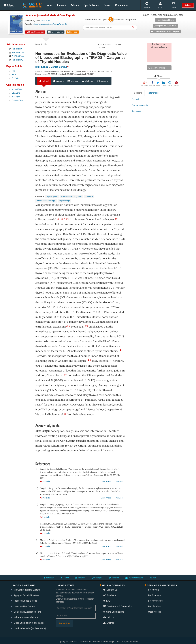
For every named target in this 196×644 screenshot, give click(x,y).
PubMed (119, 481)
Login (160, 5)
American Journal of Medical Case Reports (50, 15)
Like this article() (157, 68)
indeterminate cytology (46, 201)
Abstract (135, 99)
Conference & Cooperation (118, 606)
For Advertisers (155, 601)
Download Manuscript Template (165, 31)
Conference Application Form (28, 612)
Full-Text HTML (18, 53)
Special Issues (91, 5)
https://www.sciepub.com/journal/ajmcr (50, 24)
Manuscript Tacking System (27, 590)
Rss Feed (72, 32)
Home (49, 5)
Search (147, 5)
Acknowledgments (140, 105)
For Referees (155, 595)
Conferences (122, 5)
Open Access (155, 612)
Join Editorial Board (165, 20)
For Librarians (155, 606)
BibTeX (15, 75)
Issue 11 (46, 21)
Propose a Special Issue (165, 26)
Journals (61, 5)
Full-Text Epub (18, 56)
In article (45, 481)
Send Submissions (114, 612)
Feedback (110, 595)
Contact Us (110, 590)
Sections (138, 93)
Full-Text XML (17, 60)
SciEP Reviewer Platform (26, 617)
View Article (106, 481)
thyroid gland (52, 196)
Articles (75, 5)
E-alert (173, 5)
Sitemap (109, 623)
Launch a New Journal (24, 606)
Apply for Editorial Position (26, 595)
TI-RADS (89, 196)
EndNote (15, 78)
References (153, 93)
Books (107, 5)
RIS (13, 71)
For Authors (154, 590)
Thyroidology (64, 201)
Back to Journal (56, 32)
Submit (188, 5)
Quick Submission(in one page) (29, 623)
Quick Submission (35, 32)
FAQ (107, 601)
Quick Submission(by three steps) (30, 628)
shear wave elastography (71, 196)
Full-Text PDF (17, 49)
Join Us (109, 617)
